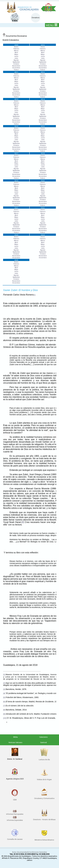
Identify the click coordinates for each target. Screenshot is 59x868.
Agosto (16, 60)
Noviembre (16, 66)
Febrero (16, 49)
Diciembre (16, 68)
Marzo (16, 51)
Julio (16, 58)
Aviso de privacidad (20, 852)
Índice (16, 70)
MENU (52, 25)
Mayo (16, 54)
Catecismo (44, 737)
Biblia (15, 737)
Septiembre (16, 62)
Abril (16, 53)
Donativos (36, 18)
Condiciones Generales (38, 852)
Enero (16, 47)
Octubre (16, 64)
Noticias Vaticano (15, 742)
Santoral (44, 742)
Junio (16, 56)
